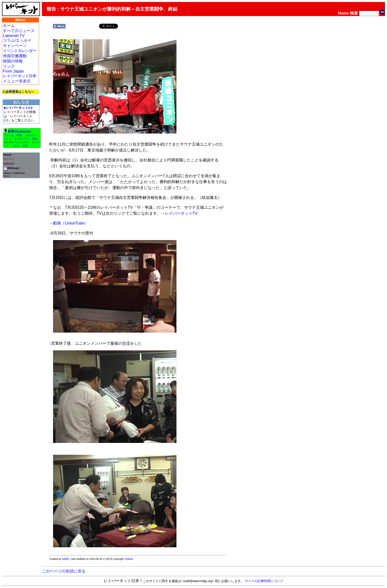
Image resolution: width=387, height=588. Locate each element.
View (6, 176)
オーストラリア (20, 142)
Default (129, 559)
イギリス (30, 135)
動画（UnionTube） (71, 223)
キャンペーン (15, 46)
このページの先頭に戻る (64, 571)
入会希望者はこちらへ (18, 92)
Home (343, 13)
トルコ (16, 146)
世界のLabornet (19, 131)
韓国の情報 (13, 61)
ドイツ (7, 139)
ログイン (9, 159)
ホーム (9, 26)
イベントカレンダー (20, 51)
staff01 (66, 559)
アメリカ (9, 135)
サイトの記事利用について (264, 581)
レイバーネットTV (181, 213)
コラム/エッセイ (17, 40)
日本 (25, 146)
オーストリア (22, 139)
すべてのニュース (19, 31)
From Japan (13, 71)
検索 (354, 13)
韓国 (35, 139)
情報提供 (9, 164)
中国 (19, 135)
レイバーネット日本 (20, 76)
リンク (9, 66)
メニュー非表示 (17, 81)
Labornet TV (14, 36)
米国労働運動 (15, 56)
